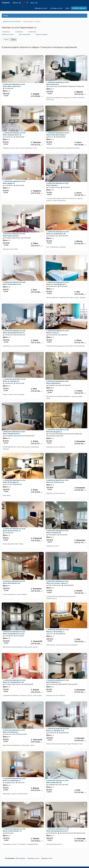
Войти (67, 8)
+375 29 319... (80, 444)
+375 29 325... (37, 193)
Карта (13, 40)
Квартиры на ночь (33, 858)
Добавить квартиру (79, 8)
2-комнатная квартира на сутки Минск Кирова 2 (57, 184)
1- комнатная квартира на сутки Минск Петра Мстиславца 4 (58, 134)
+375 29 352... (37, 541)
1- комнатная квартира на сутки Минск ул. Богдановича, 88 (58, 233)
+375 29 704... (80, 195)
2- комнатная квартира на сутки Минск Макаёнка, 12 (58, 681)
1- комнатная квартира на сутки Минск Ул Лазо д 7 (58, 332)
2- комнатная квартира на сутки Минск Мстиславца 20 (14, 481)
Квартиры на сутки (41, 8)
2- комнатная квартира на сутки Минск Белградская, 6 (58, 431)
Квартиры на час (47, 858)
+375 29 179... (37, 145)
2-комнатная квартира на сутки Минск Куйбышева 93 (57, 781)
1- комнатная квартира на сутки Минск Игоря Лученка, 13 (14, 530)
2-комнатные (19, 32)
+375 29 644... (80, 741)
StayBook (6, 3)
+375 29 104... (37, 644)
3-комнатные (32, 32)
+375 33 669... (80, 841)
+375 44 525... (80, 294)
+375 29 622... (37, 841)
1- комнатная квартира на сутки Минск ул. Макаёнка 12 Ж (58, 730)
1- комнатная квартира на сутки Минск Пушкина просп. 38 (14, 134)
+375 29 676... (80, 244)
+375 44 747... (37, 444)
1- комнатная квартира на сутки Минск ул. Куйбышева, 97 (14, 780)
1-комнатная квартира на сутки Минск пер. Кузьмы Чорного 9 (57, 582)
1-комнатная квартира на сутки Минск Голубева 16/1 (57, 532)
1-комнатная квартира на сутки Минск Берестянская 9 (14, 235)
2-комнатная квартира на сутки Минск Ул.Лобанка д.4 (14, 731)
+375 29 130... (37, 391)
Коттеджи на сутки (56, 8)
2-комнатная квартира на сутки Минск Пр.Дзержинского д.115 (14, 633)
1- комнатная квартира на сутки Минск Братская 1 (58, 83)
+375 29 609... (37, 492)
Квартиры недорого (42, 34)
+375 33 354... (37, 343)
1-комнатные (6, 32)
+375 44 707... (80, 393)
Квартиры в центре (8, 34)
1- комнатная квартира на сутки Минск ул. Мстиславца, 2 (58, 631)
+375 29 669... (80, 145)
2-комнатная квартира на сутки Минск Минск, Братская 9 (14, 85)
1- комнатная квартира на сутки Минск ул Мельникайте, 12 (14, 830)
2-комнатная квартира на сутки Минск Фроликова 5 (57, 382)
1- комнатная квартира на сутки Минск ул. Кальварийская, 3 (58, 283)
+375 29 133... (80, 593)
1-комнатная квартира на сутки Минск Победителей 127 (14, 433)
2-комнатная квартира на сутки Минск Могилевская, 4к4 (14, 582)
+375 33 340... (80, 792)
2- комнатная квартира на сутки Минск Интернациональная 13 (14, 332)
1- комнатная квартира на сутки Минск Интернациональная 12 (58, 830)
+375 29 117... (37, 246)
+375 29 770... (80, 543)
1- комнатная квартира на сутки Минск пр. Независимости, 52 (14, 681)
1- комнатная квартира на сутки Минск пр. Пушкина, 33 (14, 380)
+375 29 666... (37, 292)
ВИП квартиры (21, 858)
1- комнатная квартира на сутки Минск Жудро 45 (14, 182)
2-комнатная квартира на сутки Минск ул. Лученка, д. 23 (57, 481)
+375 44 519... (80, 94)
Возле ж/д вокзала (25, 34)
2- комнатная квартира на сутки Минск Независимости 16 (14, 283)
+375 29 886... (37, 96)
